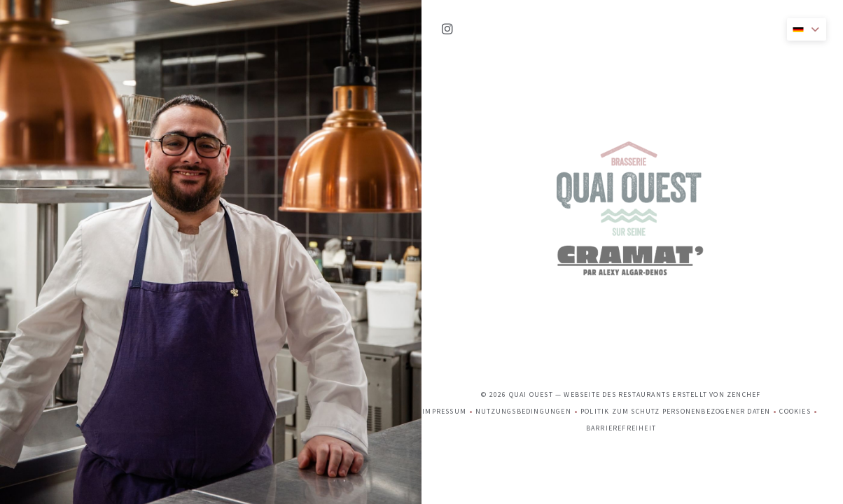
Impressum (449, 247)
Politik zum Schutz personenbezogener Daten (680, 247)
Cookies (799, 247)
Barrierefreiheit (621, 264)
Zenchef (744, 228)
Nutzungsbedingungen (528, 247)
